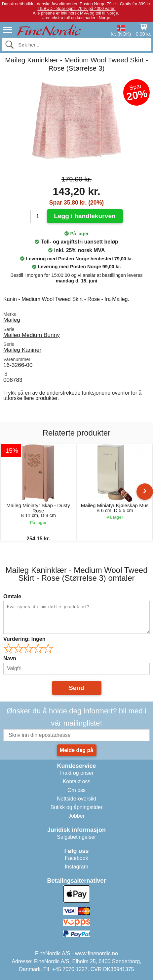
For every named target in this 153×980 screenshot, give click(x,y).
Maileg (12, 320)
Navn (10, 658)
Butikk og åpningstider (76, 807)
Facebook (76, 858)
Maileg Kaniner (22, 350)
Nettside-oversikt (76, 799)
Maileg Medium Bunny (32, 335)
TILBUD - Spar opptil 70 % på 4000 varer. (76, 8)
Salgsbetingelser (76, 837)
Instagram (76, 867)
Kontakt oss (77, 782)
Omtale (12, 596)
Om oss (76, 790)
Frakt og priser (76, 773)
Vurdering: (24, 639)
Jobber (76, 816)
